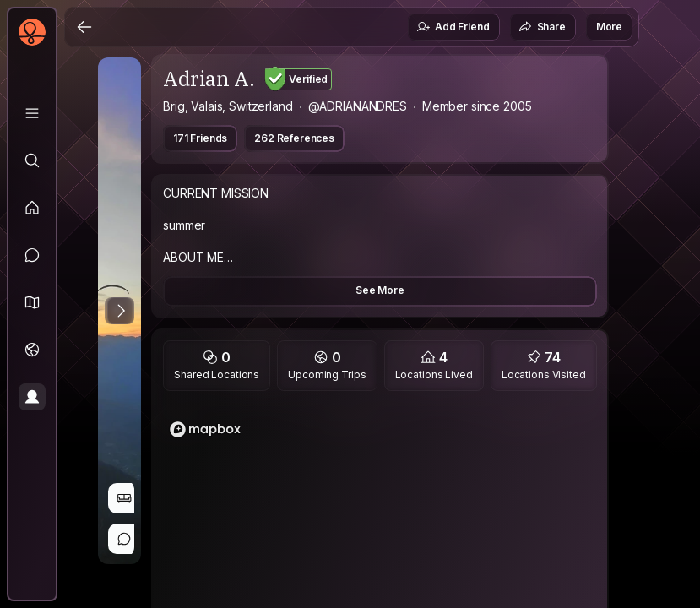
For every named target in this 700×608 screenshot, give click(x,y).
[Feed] (32, 208)
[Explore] (32, 160)
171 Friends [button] (200, 138)
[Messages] (32, 255)
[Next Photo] (121, 311)
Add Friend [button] (453, 27)
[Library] (32, 113)
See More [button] (380, 290)
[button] (32, 302)
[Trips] (32, 350)
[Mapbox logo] (205, 429)
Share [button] (542, 27)
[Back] (84, 27)
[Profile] (32, 397)
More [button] (609, 27)
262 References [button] (294, 138)
